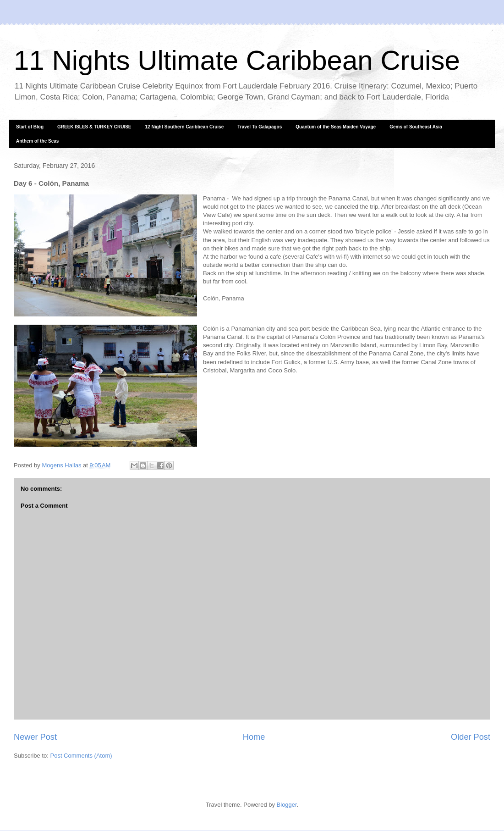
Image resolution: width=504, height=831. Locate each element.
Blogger (287, 805)
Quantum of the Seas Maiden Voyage (336, 127)
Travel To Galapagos (260, 127)
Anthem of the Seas (37, 141)
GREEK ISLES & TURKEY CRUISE (94, 127)
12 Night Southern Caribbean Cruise (185, 127)
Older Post (471, 737)
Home (254, 737)
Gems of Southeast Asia (416, 127)
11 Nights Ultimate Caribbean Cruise (237, 60)
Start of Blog (30, 127)
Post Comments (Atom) (81, 756)
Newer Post (35, 737)
